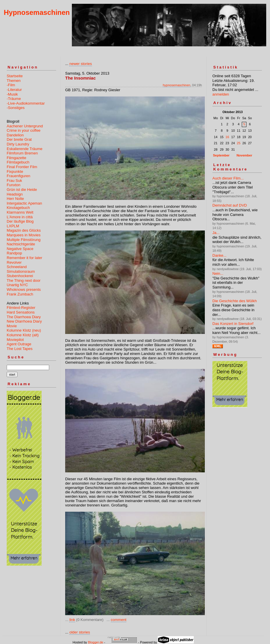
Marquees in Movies (24, 235)
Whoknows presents (24, 290)
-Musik (12, 94)
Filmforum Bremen (22, 153)
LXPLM (13, 226)
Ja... (216, 233)
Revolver (14, 262)
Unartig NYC (17, 285)
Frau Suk (14, 181)
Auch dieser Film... (228, 178)
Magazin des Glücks (24, 230)
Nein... (218, 273)
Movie (12, 326)
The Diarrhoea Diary (24, 317)
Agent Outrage (19, 344)
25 (239, 143)
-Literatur (14, 90)
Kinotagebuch (18, 208)
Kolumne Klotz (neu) (24, 330)
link (72, 620)
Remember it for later (24, 258)
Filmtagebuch (18, 162)
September (221, 155)
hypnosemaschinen (176, 85)
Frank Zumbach (20, 294)
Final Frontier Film (22, 167)
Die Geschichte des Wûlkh (235, 301)
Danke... (219, 255)
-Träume (14, 99)
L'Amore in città (20, 217)
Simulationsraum (21, 271)
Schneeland (17, 267)
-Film (11, 85)
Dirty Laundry (18, 144)
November (244, 155)
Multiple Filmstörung (24, 240)
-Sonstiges (16, 108)
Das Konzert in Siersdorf (233, 324)
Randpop (14, 253)
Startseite (15, 76)
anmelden (221, 94)
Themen (14, 81)
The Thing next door (24, 280)
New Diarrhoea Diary (24, 321)
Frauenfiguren (18, 176)
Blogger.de (96, 642)
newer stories (80, 64)
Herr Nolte (15, 199)
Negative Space (20, 249)
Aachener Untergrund (25, 126)
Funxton (14, 185)
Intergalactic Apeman (24, 203)
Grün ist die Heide (22, 190)
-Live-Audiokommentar (26, 103)
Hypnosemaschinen (37, 12)
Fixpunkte (15, 171)
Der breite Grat (19, 139)
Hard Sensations (21, 312)
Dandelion (15, 135)
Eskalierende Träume (25, 149)
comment (119, 620)
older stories (80, 632)
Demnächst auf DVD (230, 205)
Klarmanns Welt (20, 212)
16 (227, 137)
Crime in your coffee (24, 130)
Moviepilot (15, 340)
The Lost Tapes (20, 349)
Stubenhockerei (20, 276)
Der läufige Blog (20, 221)
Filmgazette (16, 158)
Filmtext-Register (21, 308)
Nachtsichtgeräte (21, 244)
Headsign (15, 194)
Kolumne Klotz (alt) (23, 335)
